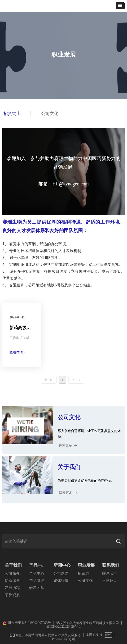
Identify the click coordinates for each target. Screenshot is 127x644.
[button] (120, 6)
